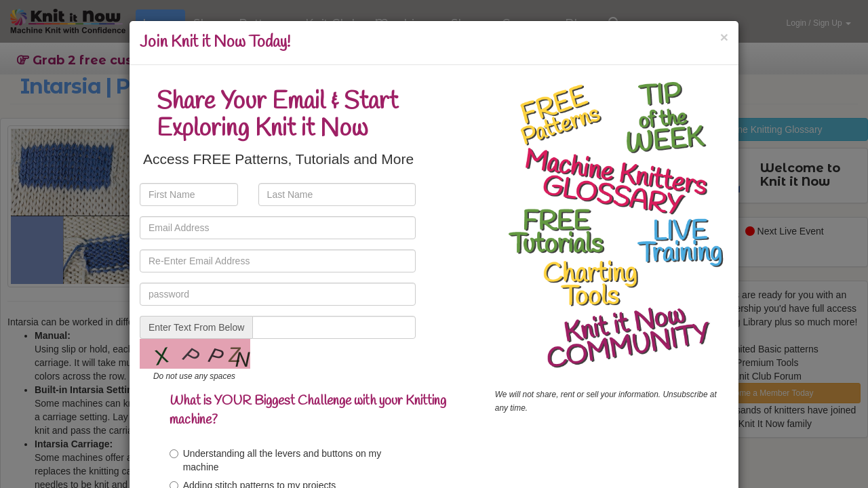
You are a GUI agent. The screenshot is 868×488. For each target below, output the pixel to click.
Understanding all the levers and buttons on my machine (276, 460)
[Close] (724, 37)
